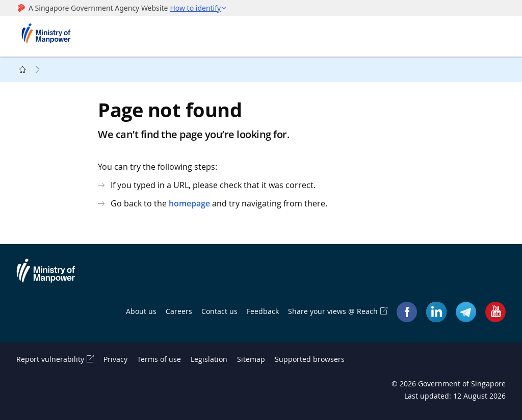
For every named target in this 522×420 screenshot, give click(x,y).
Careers (179, 311)
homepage (189, 203)
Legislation (209, 359)
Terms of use (159, 359)
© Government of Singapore (449, 384)
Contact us (219, 311)
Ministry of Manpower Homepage (49, 36)
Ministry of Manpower (54, 277)
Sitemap (251, 359)
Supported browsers (310, 359)
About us (141, 311)
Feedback (263, 311)
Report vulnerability (50, 359)
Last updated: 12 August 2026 (455, 396)
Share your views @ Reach (333, 311)
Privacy (115, 359)
